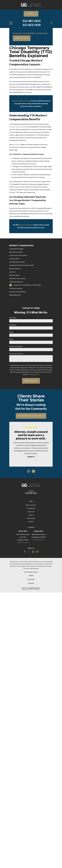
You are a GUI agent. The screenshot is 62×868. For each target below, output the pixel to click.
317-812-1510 (32, 25)
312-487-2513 (32, 21)
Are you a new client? (16, 346)
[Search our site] (52, 23)
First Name (13, 318)
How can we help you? (16, 354)
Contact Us (31, 512)
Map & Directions (23, 542)
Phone (11, 332)
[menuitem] (31, 249)
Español (31, 522)
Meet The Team (31, 505)
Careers (31, 515)
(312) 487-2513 (31, 493)
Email (11, 339)
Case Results (31, 508)
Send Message (31, 381)
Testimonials (31, 518)
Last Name (13, 325)
